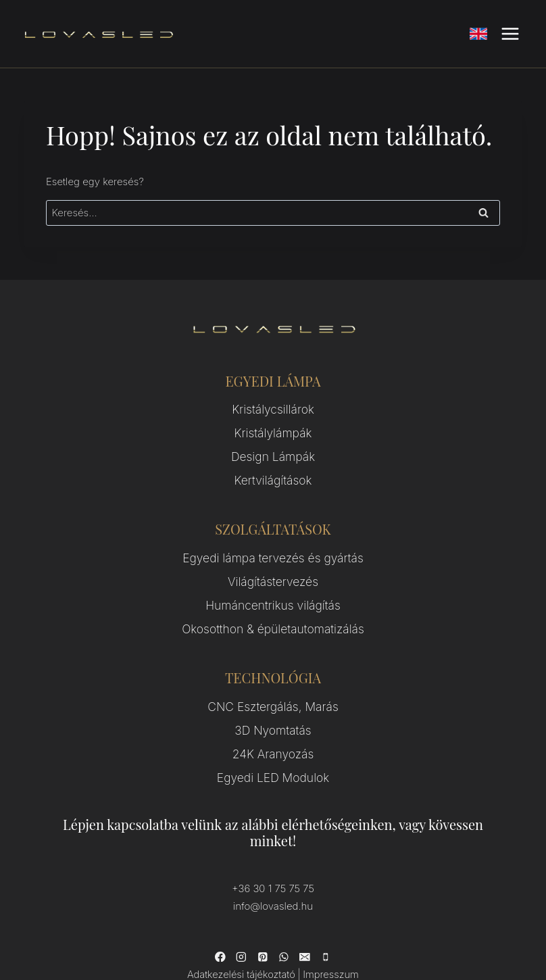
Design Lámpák (273, 448)
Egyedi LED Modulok (273, 739)
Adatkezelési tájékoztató (244, 929)
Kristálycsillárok (273, 408)
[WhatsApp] (283, 912)
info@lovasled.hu (273, 863)
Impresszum (326, 929)
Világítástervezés (273, 563)
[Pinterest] (263, 912)
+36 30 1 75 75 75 (273, 847)
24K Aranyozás (273, 719)
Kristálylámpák (273, 428)
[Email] (303, 912)
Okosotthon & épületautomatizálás (273, 604)
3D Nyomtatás (273, 699)
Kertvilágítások (273, 469)
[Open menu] (510, 33)
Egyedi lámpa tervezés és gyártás (273, 543)
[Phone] (324, 912)
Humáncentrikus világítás (273, 584)
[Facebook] (222, 912)
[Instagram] (243, 912)
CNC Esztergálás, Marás (273, 678)
